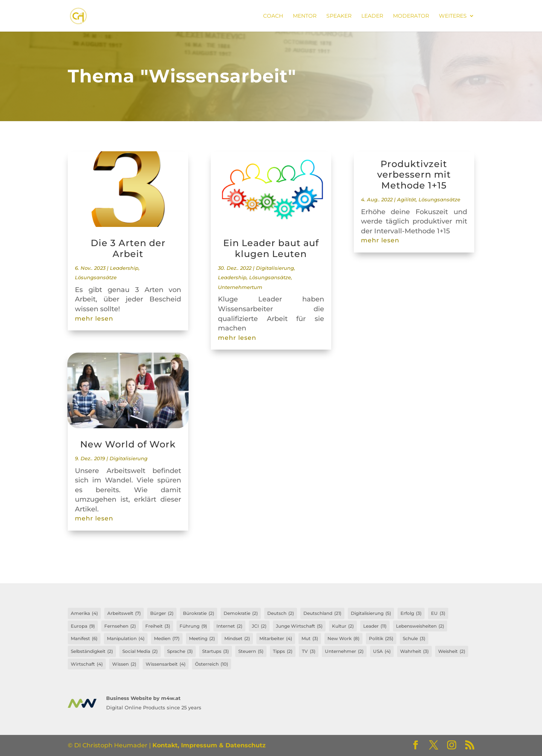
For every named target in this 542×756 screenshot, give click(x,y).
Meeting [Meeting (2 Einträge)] (202, 639)
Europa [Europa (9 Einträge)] (83, 626)
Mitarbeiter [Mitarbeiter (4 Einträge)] (276, 639)
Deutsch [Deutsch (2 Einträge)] (281, 613)
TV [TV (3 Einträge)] (309, 651)
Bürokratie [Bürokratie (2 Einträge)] (199, 613)
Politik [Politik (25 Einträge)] (381, 639)
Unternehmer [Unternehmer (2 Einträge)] (344, 651)
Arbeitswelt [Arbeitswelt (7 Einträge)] (124, 613)
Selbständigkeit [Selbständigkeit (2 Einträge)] (92, 651)
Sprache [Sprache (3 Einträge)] (180, 651)
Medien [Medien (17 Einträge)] (167, 639)
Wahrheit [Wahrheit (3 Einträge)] (414, 651)
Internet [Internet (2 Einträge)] (229, 626)
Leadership (124, 268)
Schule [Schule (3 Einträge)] (414, 639)
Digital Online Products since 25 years (154, 707)
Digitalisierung (129, 459)
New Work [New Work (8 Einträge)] (343, 639)
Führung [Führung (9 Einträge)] (193, 626)
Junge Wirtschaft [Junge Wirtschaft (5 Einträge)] (299, 626)
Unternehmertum (240, 287)
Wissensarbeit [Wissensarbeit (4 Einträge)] (166, 664)
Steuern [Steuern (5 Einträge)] (251, 651)
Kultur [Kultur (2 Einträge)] (343, 626)
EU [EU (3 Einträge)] (438, 613)
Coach (273, 16)
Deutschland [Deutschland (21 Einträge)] (322, 613)
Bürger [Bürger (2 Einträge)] (162, 613)
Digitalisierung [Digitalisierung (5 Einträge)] (371, 613)
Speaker (339, 16)
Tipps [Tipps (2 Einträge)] (283, 651)
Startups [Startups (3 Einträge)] (215, 651)
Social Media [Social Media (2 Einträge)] (140, 651)
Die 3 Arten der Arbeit (128, 248)
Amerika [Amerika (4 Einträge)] (84, 613)
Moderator (411, 16)
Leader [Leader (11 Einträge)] (375, 626)
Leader (372, 16)
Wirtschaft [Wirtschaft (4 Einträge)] (87, 664)
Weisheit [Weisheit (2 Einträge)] (452, 651)
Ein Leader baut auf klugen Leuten (271, 248)
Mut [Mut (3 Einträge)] (310, 639)
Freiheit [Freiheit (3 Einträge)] (158, 626)
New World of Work (128, 444)
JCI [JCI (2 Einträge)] (259, 626)
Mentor (305, 16)
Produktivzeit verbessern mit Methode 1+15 (414, 175)
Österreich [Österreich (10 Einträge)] (212, 664)
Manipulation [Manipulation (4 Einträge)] (126, 639)
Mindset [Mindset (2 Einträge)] (237, 639)
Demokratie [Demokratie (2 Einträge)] (241, 613)
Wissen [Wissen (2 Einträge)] (124, 664)
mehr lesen (94, 319)
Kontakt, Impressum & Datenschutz (209, 745)
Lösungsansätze (96, 278)
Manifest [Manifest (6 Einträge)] (84, 639)
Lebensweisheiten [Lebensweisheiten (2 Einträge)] (420, 626)
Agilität (406, 200)
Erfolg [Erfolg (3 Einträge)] (411, 613)
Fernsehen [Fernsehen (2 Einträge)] (120, 626)
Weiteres (453, 16)
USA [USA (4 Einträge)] (382, 651)
